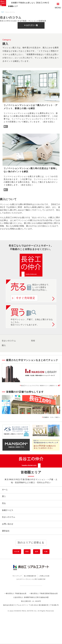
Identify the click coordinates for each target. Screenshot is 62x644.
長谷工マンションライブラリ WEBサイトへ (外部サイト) (30, 387)
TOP (3, 13)
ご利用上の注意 (50, 595)
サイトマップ (11, 595)
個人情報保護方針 (30, 595)
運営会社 (7, 545)
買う (5, 502)
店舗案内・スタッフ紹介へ (47, 420)
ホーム (6, 494)
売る (5, 511)
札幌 (52, 568)
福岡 (39, 568)
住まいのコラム (9, 341)
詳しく (53, 299)
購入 (4, 346)
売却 (33, 341)
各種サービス (9, 519)
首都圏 (19, 6)
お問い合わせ (9, 537)
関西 (26, 568)
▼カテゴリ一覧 (31, 26)
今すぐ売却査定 (26, 298)
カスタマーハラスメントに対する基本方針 (31, 600)
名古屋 (11, 568)
